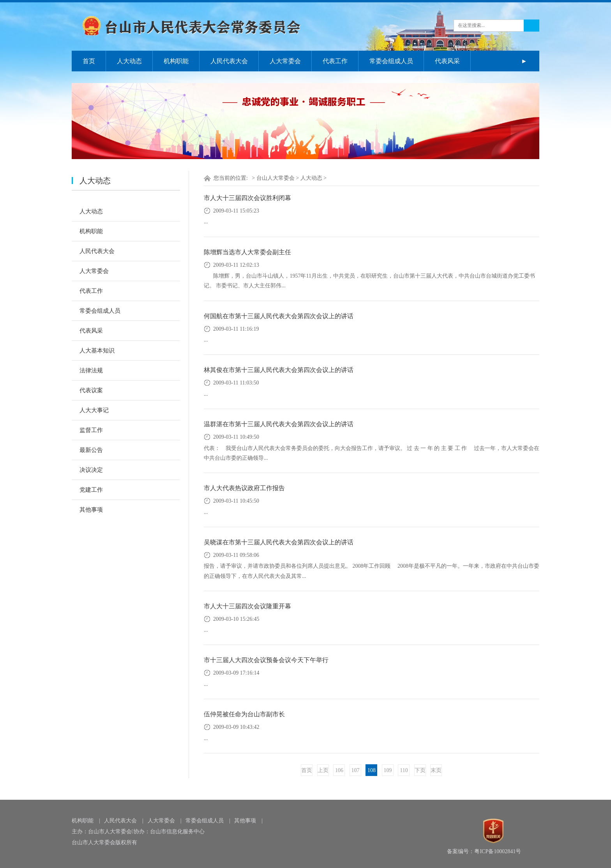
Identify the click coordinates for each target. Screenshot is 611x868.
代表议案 (91, 390)
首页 (89, 61)
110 (404, 770)
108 (372, 770)
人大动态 (129, 61)
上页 (323, 770)
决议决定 (91, 470)
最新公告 (91, 450)
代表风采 (447, 61)
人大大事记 (94, 410)
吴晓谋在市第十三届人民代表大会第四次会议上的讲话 (279, 542)
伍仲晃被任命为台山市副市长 (244, 714)
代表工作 (335, 61)
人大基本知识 (97, 351)
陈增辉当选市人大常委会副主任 (247, 252)
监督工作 (91, 430)
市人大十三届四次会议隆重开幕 (247, 606)
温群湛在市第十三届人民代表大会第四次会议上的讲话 (279, 424)
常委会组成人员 (391, 61)
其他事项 (91, 510)
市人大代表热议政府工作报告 (244, 488)
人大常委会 (285, 61)
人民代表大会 (229, 61)
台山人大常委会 (275, 178)
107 (355, 770)
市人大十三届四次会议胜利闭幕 (247, 198)
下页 (420, 770)
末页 (436, 770)
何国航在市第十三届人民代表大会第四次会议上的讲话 (279, 316)
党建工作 (91, 490)
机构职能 (176, 61)
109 (388, 770)
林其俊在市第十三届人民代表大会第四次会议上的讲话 (279, 370)
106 (339, 770)
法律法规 (91, 370)
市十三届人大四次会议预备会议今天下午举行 (266, 660)
